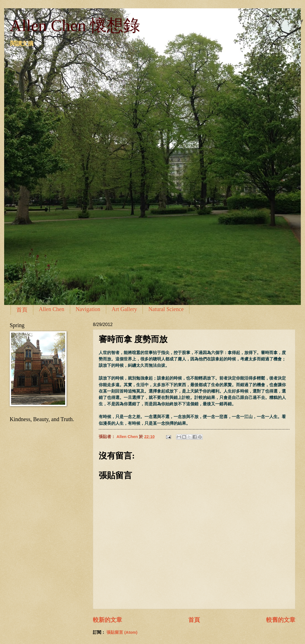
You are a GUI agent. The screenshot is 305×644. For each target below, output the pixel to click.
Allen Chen (52, 309)
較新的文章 (107, 620)
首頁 (22, 310)
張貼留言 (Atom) (122, 632)
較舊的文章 (281, 620)
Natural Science (166, 309)
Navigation (88, 309)
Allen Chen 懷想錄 (75, 26)
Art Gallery (124, 309)
